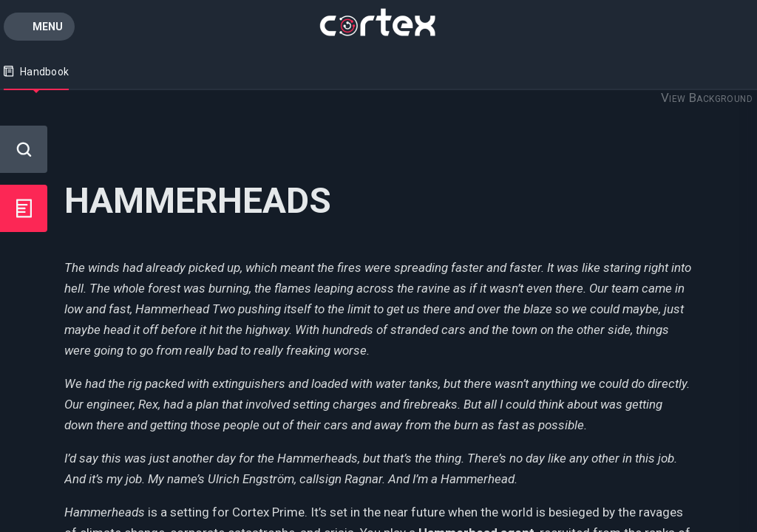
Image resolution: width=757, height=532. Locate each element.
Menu (48, 27)
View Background (707, 98)
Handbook (36, 72)
